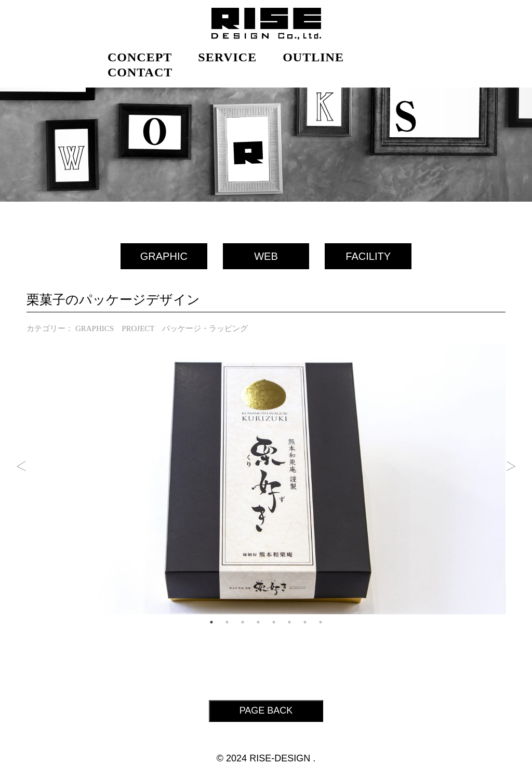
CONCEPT (140, 57)
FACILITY (368, 256)
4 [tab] (258, 622)
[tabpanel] (266, 479)
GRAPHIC (164, 256)
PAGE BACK (266, 710)
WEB (266, 256)
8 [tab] (321, 622)
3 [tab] (243, 622)
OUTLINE (313, 57)
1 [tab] (211, 622)
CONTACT (140, 72)
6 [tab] (289, 622)
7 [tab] (305, 622)
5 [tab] (274, 622)
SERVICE (227, 57)
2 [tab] (227, 622)
